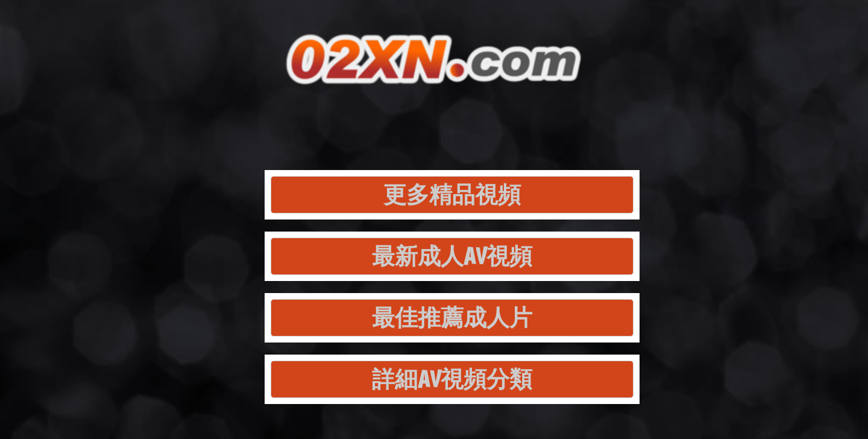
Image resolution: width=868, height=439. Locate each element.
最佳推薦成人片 (452, 317)
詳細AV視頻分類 (452, 379)
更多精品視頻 (452, 194)
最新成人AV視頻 (452, 256)
